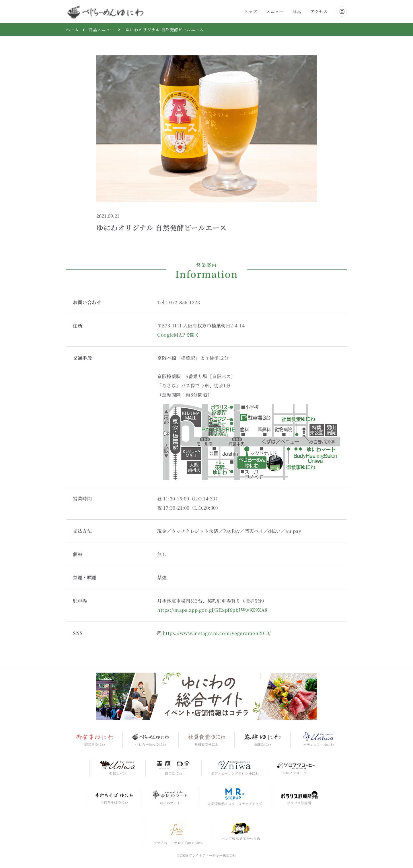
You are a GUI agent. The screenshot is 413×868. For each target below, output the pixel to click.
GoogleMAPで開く (178, 335)
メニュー (275, 11)
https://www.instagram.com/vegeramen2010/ (217, 633)
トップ (251, 11)
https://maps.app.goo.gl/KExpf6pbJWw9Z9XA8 (212, 610)
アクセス (319, 11)
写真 (297, 11)
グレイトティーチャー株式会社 (213, 855)
